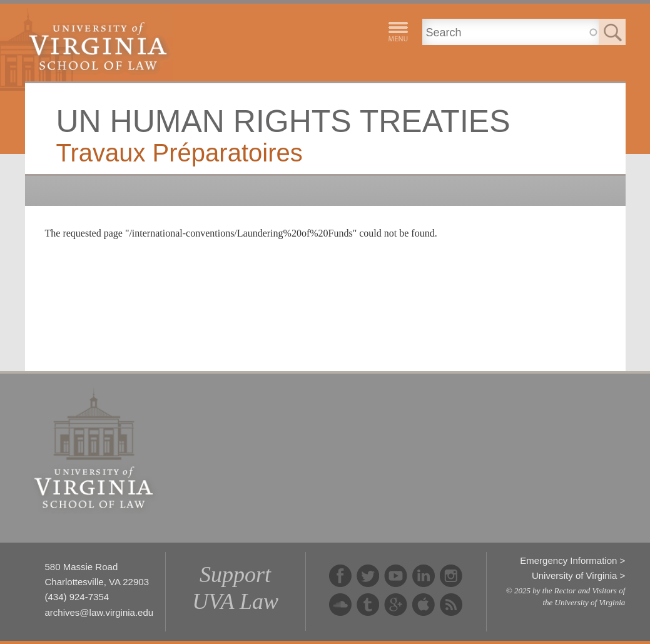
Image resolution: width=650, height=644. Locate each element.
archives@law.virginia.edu (99, 612)
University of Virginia (574, 575)
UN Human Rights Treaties (283, 121)
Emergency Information (568, 560)
